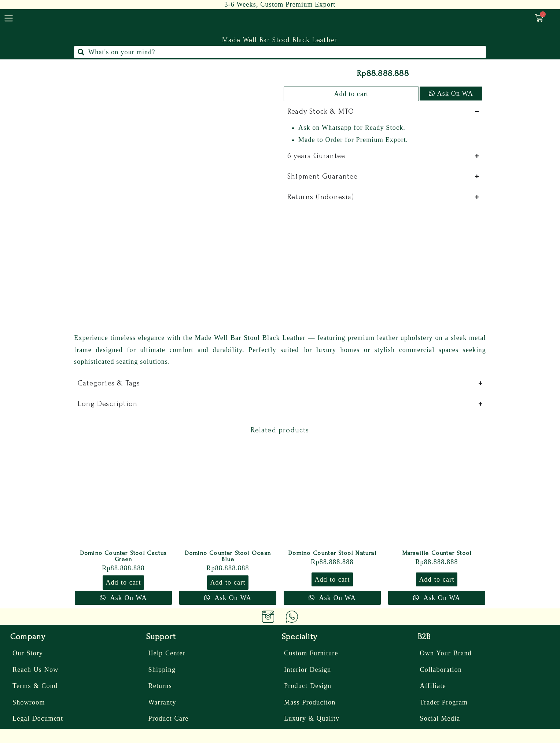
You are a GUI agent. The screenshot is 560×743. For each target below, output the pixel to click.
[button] (451, 94)
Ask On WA (455, 94)
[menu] (9, 18)
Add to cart (351, 94)
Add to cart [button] (123, 582)
